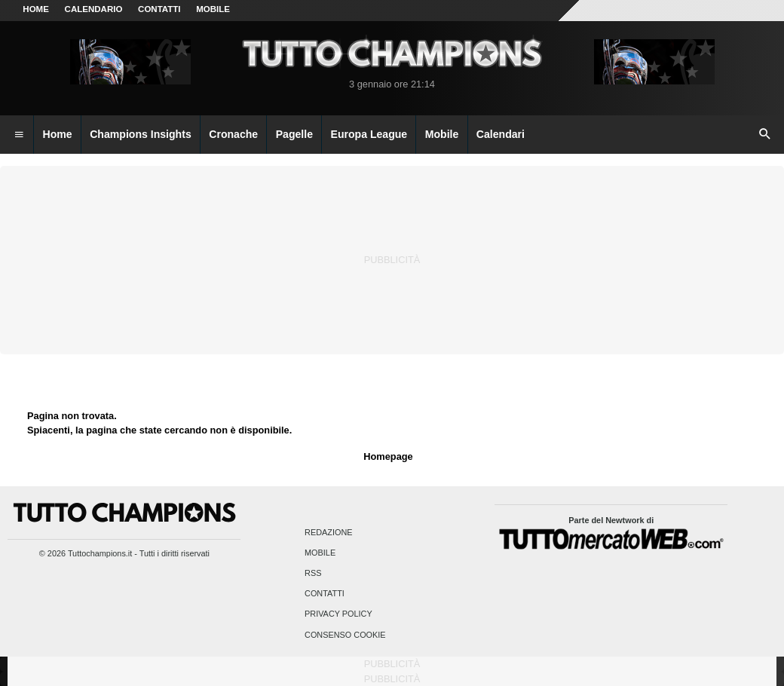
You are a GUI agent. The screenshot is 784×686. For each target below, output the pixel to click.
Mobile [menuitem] (442, 134)
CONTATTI (159, 9)
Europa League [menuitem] (369, 134)
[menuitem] (19, 135)
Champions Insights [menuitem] (141, 134)
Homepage (388, 456)
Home (36, 9)
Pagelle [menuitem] (294, 134)
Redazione (328, 532)
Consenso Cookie (345, 635)
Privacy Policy (338, 614)
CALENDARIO (94, 9)
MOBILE (213, 9)
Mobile (320, 553)
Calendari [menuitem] (501, 134)
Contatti (325, 594)
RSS (313, 573)
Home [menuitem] (58, 134)
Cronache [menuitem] (233, 134)
